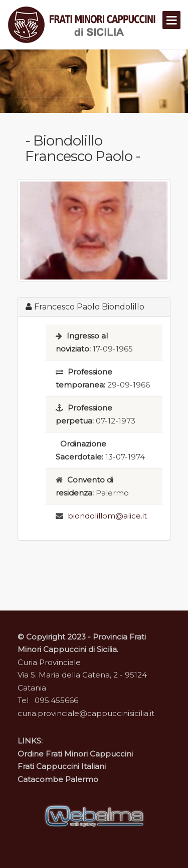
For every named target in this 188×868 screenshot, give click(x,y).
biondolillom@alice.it (107, 516)
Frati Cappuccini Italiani (62, 766)
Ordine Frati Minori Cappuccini (75, 754)
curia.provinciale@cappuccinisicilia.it (86, 713)
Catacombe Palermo (58, 779)
